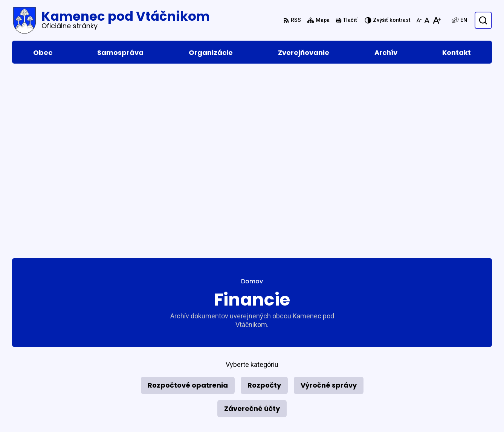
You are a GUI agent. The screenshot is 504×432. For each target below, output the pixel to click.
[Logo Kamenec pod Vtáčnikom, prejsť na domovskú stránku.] (111, 20)
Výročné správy (329, 203)
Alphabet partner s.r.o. (115, 331)
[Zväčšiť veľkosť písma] (437, 20)
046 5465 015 (425, 360)
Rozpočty (264, 203)
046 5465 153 (425, 387)
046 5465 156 (425, 378)
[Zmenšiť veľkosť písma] (419, 20)
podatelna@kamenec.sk (441, 396)
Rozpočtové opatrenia (188, 203)
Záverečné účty (252, 226)
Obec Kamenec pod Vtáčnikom (100, 338)
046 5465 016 (425, 369)
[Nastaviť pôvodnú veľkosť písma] (427, 20)
